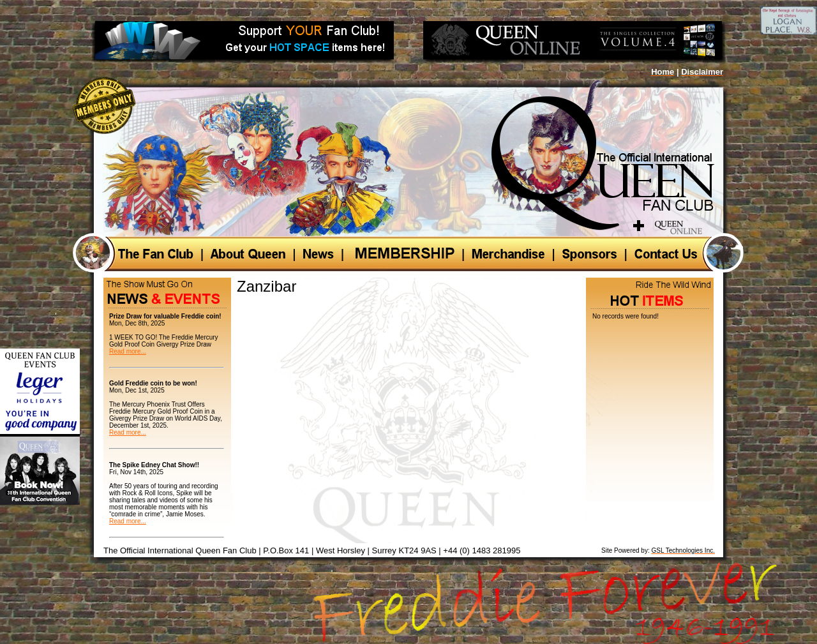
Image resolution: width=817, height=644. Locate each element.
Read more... (128, 351)
